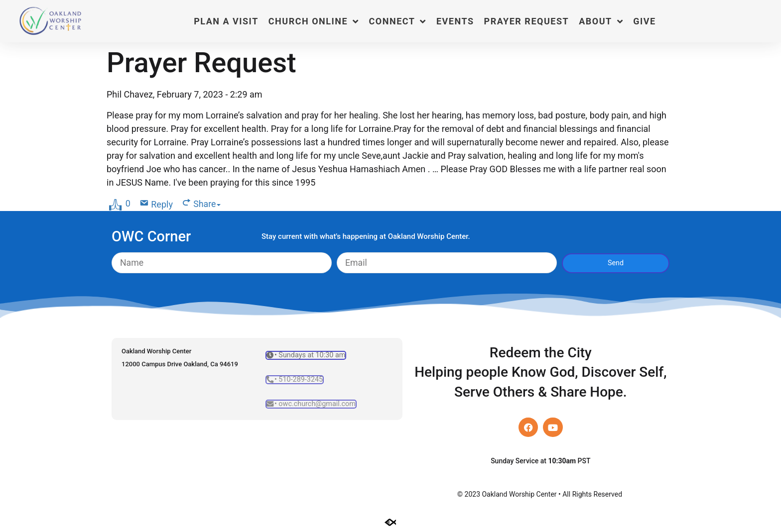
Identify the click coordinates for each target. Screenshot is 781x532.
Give (644, 21)
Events (455, 21)
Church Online (314, 21)
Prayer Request (527, 21)
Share (207, 204)
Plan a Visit (226, 21)
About (601, 21)
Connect (398, 21)
